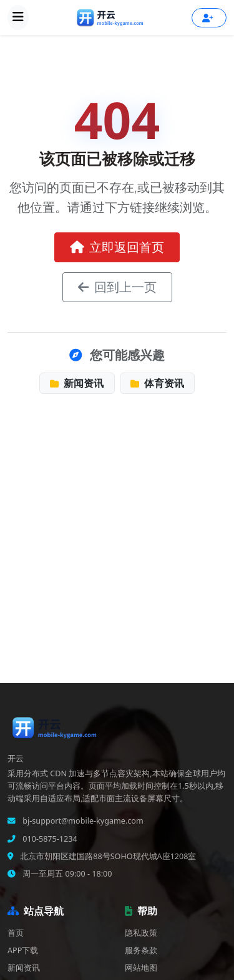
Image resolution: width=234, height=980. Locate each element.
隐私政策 (141, 933)
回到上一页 (117, 287)
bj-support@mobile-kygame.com (82, 821)
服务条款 (141, 950)
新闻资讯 (77, 383)
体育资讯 (157, 383)
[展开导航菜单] (18, 17)
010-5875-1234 (49, 839)
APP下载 (23, 950)
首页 (16, 933)
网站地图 (141, 968)
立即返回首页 (117, 247)
